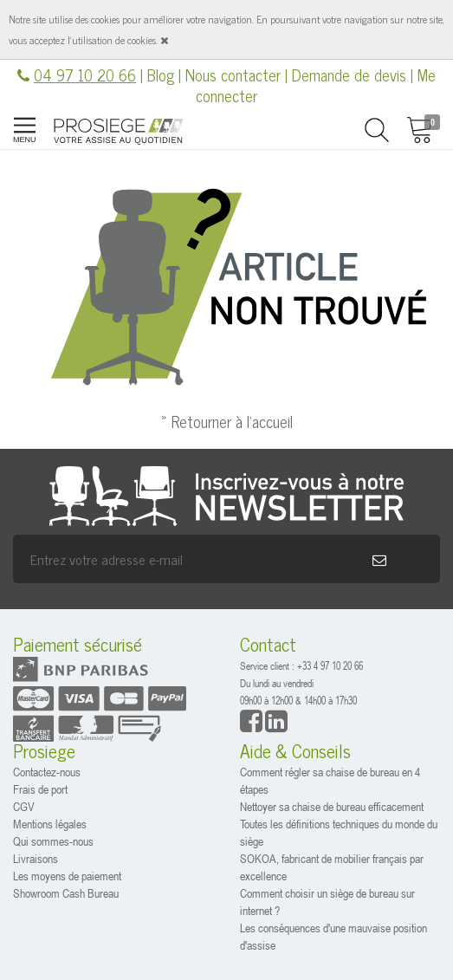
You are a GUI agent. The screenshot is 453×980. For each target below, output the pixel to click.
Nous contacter (233, 75)
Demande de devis (349, 75)
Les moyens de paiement (67, 876)
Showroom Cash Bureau (66, 893)
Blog (161, 75)
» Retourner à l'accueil (227, 421)
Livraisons (36, 858)
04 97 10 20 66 (85, 75)
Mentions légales (50, 824)
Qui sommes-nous (53, 841)
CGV (24, 806)
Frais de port (40, 789)
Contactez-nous (47, 772)
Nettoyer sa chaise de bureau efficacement (332, 806)
